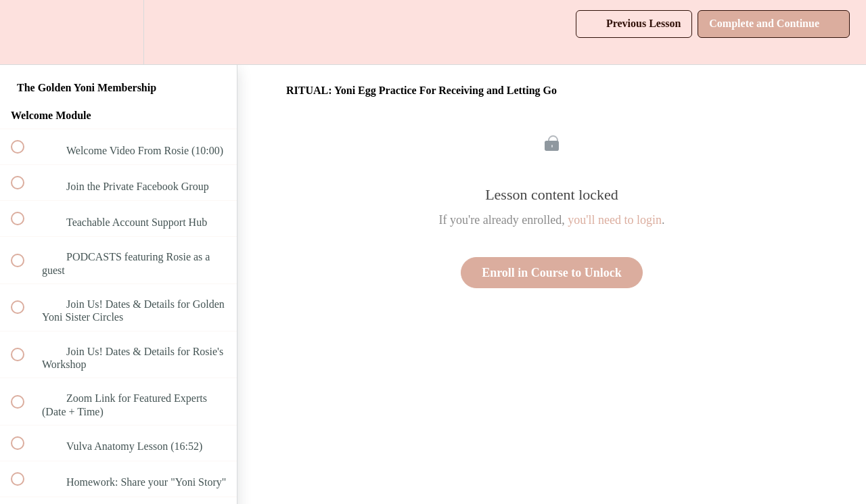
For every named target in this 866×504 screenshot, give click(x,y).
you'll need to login (615, 220)
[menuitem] (118, 32)
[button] (25, 32)
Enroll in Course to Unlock (552, 273)
